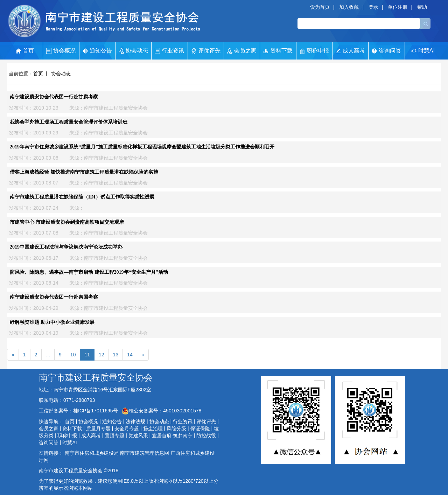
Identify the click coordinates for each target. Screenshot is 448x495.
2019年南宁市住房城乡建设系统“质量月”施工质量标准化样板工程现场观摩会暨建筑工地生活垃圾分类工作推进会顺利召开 (142, 147)
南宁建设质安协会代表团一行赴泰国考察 (54, 297)
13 (116, 355)
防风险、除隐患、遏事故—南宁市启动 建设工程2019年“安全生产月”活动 (89, 272)
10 (73, 355)
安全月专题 (127, 428)
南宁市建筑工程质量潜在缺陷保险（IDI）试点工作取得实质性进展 (82, 197)
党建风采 (138, 435)
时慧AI (423, 51)
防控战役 (206, 435)
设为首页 (320, 7)
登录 (373, 7)
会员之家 (242, 51)
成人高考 (350, 51)
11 (87, 355)
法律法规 (135, 421)
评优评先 (206, 51)
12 (101, 355)
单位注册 (398, 7)
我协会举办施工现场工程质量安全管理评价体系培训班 (69, 122)
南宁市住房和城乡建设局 (92, 453)
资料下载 (278, 51)
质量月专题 (98, 428)
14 (130, 355)
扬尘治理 (153, 428)
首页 (25, 51)
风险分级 (176, 428)
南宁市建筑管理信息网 (145, 453)
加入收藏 (349, 7)
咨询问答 (386, 51)
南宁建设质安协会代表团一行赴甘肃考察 (54, 97)
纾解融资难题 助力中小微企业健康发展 (52, 322)
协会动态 (133, 51)
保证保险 (200, 428)
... (48, 355)
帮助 (422, 7)
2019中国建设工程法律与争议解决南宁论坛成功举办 (66, 247)
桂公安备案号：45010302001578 (162, 411)
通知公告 (97, 51)
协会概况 (61, 51)
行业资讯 (169, 51)
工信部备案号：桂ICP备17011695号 (79, 411)
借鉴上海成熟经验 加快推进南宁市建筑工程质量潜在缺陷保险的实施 (84, 172)
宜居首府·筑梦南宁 (172, 435)
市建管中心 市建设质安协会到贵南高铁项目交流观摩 (67, 222)
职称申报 (314, 51)
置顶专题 (114, 435)
